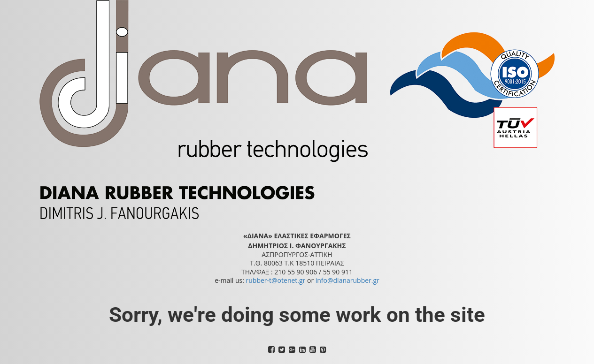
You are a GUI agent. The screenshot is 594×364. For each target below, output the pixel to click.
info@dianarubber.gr (347, 280)
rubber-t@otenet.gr (276, 280)
